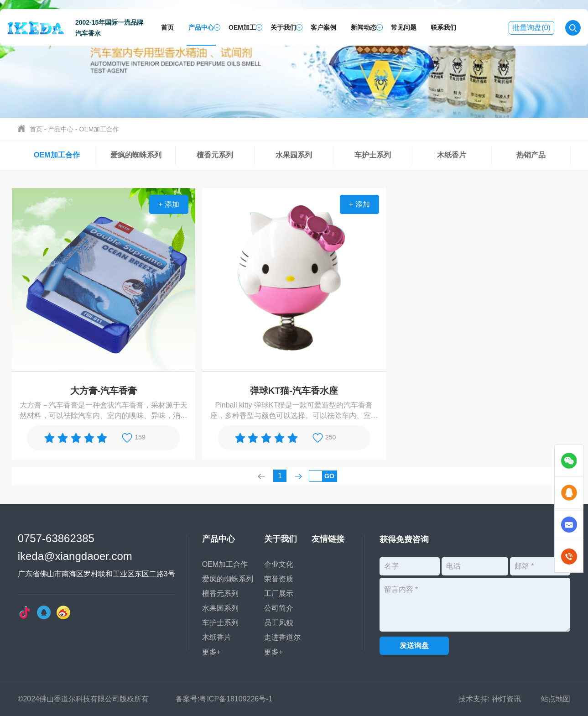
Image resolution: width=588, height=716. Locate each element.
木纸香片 (452, 155)
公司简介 (273, 608)
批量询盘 (531, 28)
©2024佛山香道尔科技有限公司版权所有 (83, 699)
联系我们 (443, 27)
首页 (167, 27)
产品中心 (201, 27)
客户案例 (323, 27)
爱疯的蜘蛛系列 (136, 155)
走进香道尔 (277, 637)
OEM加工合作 (99, 129)
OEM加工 (242, 27)
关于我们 (283, 27)
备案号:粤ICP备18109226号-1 (224, 699)
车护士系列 (373, 155)
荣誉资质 (273, 579)
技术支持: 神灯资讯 (490, 699)
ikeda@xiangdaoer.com (75, 556)
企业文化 (273, 564)
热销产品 (531, 155)
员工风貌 (273, 623)
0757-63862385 (56, 538)
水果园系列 (294, 155)
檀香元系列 (215, 155)
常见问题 (404, 27)
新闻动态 (364, 27)
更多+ (206, 652)
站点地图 (556, 699)
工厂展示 (273, 593)
